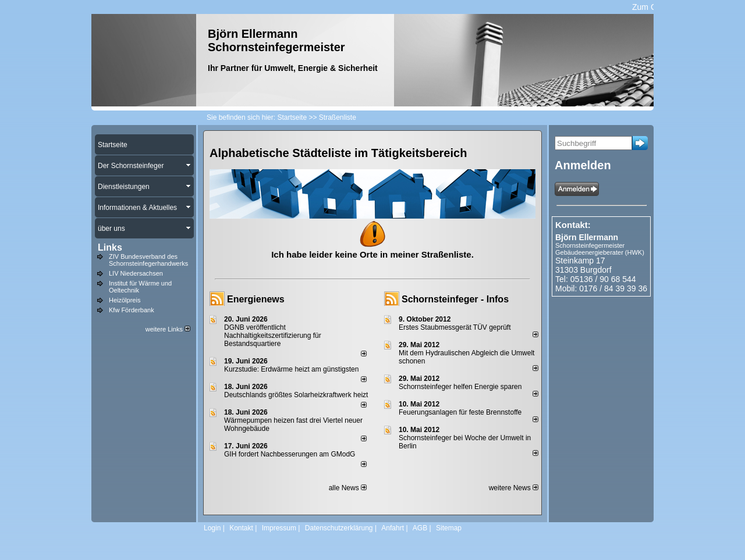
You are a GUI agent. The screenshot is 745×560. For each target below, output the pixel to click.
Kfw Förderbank (132, 310)
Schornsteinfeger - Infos (455, 299)
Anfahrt (393, 528)
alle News (348, 488)
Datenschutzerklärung (339, 528)
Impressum (279, 528)
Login (212, 528)
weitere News (514, 488)
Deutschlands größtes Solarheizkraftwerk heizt (296, 395)
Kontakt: (573, 225)
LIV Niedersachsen (136, 273)
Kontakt (241, 528)
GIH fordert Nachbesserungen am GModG (290, 454)
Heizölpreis (125, 300)
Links (110, 247)
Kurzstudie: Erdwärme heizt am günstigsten (291, 369)
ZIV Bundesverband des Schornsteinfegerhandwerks (148, 260)
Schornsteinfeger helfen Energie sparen (460, 387)
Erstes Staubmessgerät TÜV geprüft (455, 327)
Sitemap (449, 528)
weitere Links (168, 329)
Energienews (256, 299)
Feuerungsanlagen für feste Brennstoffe (460, 412)
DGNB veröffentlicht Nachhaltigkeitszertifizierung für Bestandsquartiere (273, 336)
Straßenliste (338, 117)
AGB (420, 528)
